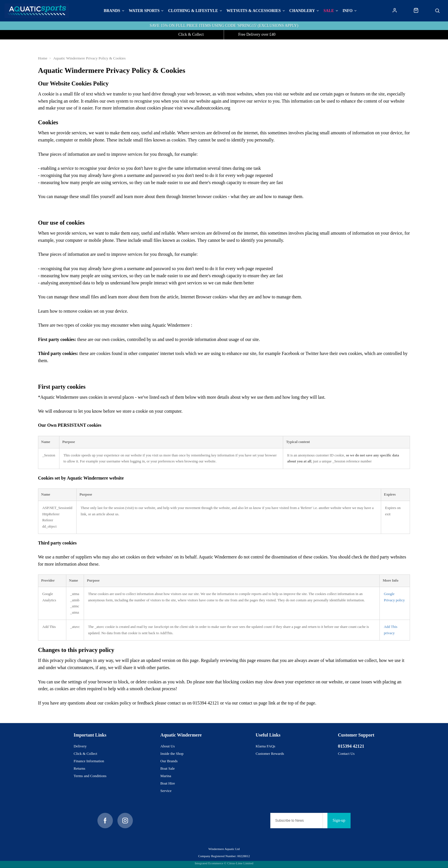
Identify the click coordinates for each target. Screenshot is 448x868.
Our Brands (169, 761)
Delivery (80, 746)
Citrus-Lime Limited (240, 863)
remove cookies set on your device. (96, 311)
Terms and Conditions (90, 776)
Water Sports (144, 11)
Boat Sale (167, 768)
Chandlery (302, 11)
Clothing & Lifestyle (193, 11)
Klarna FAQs (266, 746)
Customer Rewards (270, 754)
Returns (79, 768)
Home (43, 58)
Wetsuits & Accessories (254, 11)
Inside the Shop (172, 754)
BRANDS (112, 11)
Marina (166, 776)
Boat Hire (168, 783)
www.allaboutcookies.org (207, 108)
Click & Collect (85, 754)
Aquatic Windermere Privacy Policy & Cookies (89, 58)
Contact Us (346, 754)
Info (348, 11)
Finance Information (89, 761)
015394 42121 (351, 746)
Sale (329, 11)
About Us (167, 746)
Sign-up (339, 820)
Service (166, 791)
